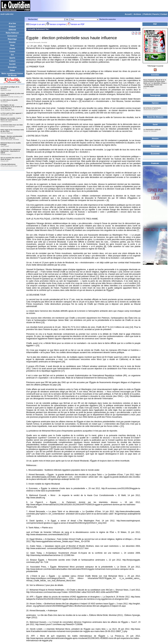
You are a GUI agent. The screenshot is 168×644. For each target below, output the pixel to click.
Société (12, 64)
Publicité (147, 14)
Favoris (156, 14)
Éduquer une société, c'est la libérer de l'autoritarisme (11, 119)
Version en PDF (78, 24)
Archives (137, 14)
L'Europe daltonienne (8, 164)
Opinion (155, 103)
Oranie (12, 48)
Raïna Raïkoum (12, 33)
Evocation (12, 67)
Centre (12, 52)
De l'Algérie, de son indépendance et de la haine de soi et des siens (11, 107)
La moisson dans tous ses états (12, 125)
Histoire (155, 138)
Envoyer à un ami (37, 24)
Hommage (155, 146)
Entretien (155, 75)
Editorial (12, 30)
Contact (164, 14)
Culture (12, 61)
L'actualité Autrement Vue (38, 29)
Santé (155, 124)
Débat (12, 70)
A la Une (12, 23)
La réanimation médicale (152, 130)
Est (12, 55)
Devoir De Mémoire (155, 117)
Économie (155, 154)
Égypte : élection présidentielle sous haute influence (11, 137)
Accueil (128, 14)
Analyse (12, 27)
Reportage (12, 39)
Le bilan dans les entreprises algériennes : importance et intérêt (11, 151)
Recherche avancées (108, 19)
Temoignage (155, 95)
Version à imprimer (58, 24)
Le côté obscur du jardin (9, 100)
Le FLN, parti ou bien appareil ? (12, 113)
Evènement (12, 36)
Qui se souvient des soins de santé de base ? (11, 159)
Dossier (12, 42)
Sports (12, 58)
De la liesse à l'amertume (152, 108)
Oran (12, 45)
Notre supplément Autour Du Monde (12, 74)
